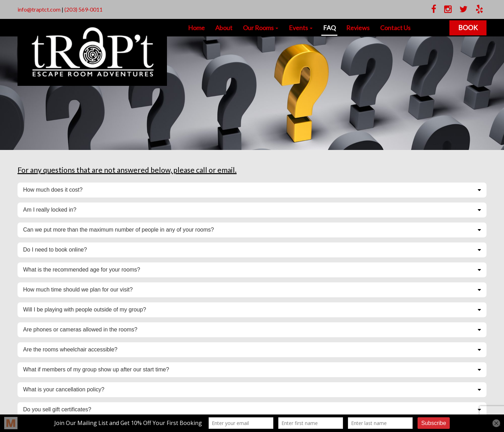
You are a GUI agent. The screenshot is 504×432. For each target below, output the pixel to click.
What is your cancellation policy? (64, 389)
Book (468, 28)
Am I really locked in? (50, 210)
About (224, 28)
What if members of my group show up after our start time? (96, 369)
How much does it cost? (53, 190)
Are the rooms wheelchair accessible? (70, 349)
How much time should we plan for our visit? (78, 290)
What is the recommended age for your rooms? (82, 270)
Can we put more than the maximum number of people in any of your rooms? (118, 230)
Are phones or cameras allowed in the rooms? (80, 330)
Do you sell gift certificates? (57, 409)
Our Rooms (261, 28)
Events (301, 28)
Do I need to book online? (55, 250)
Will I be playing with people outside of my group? (85, 310)
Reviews (358, 28)
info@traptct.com (39, 9)
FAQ (329, 28)
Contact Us (395, 28)
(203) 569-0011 (83, 9)
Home (196, 28)
